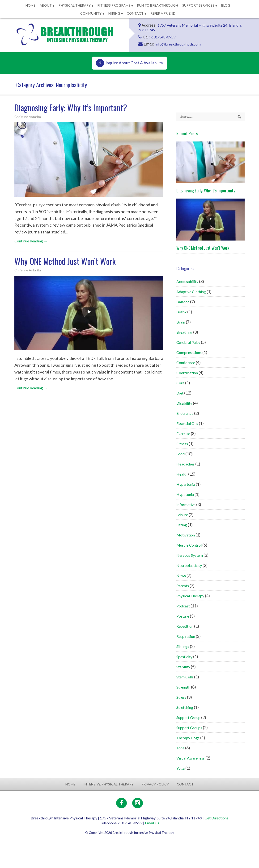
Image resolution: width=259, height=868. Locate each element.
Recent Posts (187, 133)
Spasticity (184, 657)
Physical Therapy (75, 5)
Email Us (152, 823)
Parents (183, 586)
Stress (181, 697)
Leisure (182, 515)
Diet (180, 393)
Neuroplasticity (189, 565)
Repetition (185, 626)
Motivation (186, 535)
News (181, 575)
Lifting (182, 525)
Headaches (185, 464)
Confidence (186, 363)
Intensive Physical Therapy (108, 784)
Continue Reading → (31, 241)
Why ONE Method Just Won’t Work (65, 261)
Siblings (183, 646)
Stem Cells (185, 677)
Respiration (186, 636)
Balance (183, 302)
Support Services (198, 5)
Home (30, 5)
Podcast (183, 606)
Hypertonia (186, 484)
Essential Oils (187, 423)
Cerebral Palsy (188, 342)
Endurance (185, 413)
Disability (184, 403)
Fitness (182, 444)
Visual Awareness (191, 758)
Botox (181, 312)
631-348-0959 (163, 37)
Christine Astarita (28, 117)
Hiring (114, 13)
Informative (186, 505)
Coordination (187, 373)
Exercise (183, 434)
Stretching (185, 707)
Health (182, 474)
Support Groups (189, 728)
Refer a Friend (163, 13)
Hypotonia (185, 494)
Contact (135, 13)
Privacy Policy (155, 784)
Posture (183, 616)
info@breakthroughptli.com (178, 44)
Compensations (189, 352)
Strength (183, 687)
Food (180, 454)
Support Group (188, 717)
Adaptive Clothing (191, 292)
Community (91, 13)
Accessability (187, 281)
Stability (183, 667)
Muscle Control (189, 545)
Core (180, 383)
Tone (180, 748)
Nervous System (190, 555)
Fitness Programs (114, 5)
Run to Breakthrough (157, 5)
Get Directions (216, 818)
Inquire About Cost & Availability (134, 63)
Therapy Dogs (188, 738)
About (46, 5)
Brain (181, 322)
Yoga (180, 768)
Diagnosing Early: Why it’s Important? (71, 108)
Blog (226, 5)
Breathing (184, 332)
